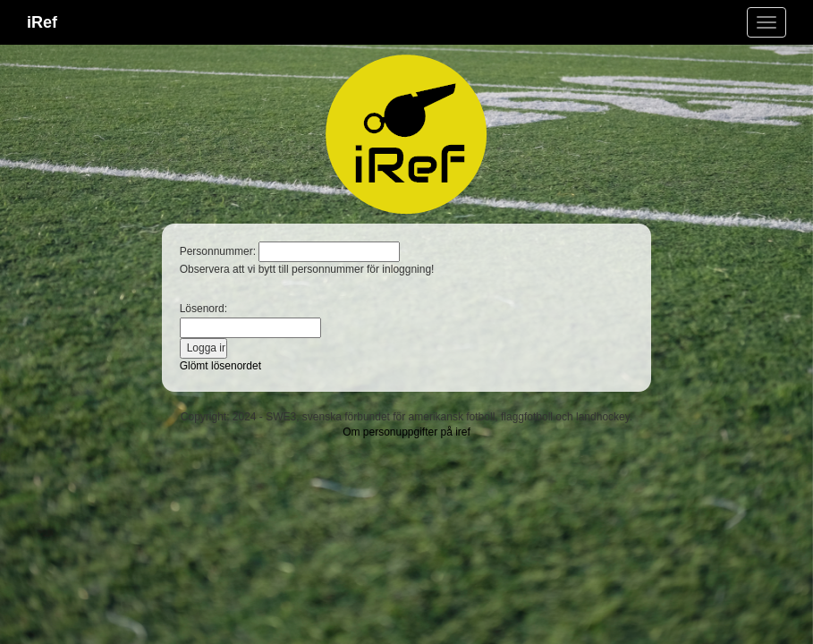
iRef (42, 22)
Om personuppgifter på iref (406, 432)
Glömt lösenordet (220, 366)
